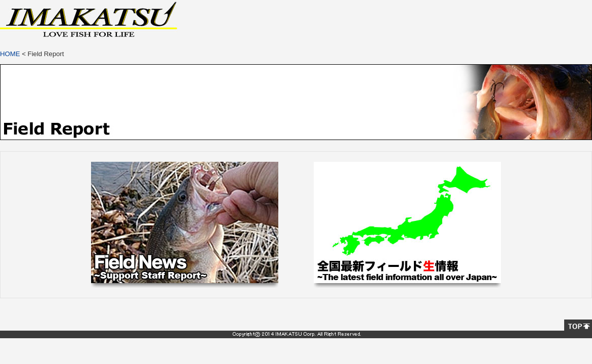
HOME (10, 54)
